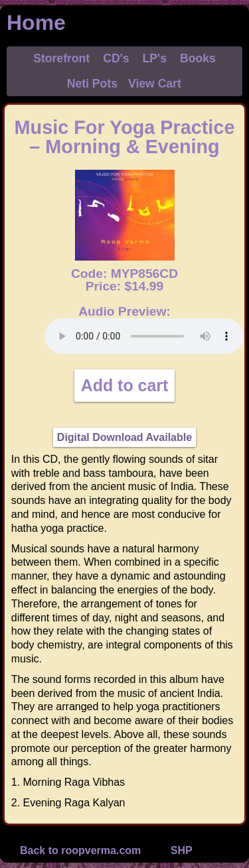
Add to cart (125, 385)
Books (198, 58)
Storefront (61, 58)
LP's (155, 58)
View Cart (155, 84)
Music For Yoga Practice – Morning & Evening (125, 137)
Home (36, 23)
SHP (182, 850)
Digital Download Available (124, 437)
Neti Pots (92, 84)
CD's (116, 58)
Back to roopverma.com (80, 850)
